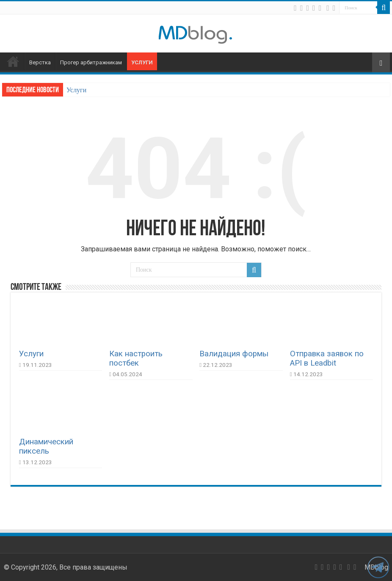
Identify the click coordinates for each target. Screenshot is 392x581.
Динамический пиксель (46, 446)
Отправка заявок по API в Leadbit (327, 358)
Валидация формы (234, 354)
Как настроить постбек (136, 358)
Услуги (142, 62)
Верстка (40, 62)
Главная (13, 61)
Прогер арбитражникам (91, 62)
